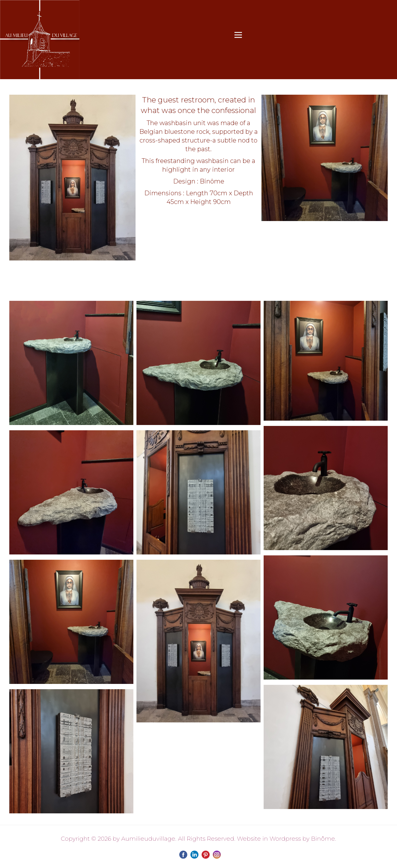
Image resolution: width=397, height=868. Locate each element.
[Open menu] (238, 35)
